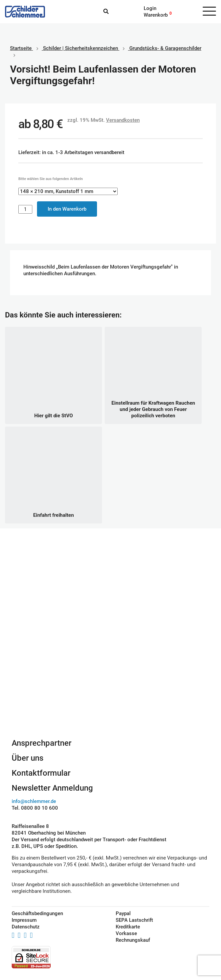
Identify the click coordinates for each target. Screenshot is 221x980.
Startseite (21, 48)
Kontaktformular (41, 773)
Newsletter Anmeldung (52, 788)
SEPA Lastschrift (134, 920)
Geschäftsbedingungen (37, 913)
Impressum (24, 920)
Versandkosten (123, 120)
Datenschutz (26, 927)
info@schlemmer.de (34, 801)
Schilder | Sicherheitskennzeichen (80, 48)
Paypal (123, 913)
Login (150, 8)
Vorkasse (126, 933)
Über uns (27, 758)
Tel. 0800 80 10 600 (35, 808)
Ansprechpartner (41, 743)
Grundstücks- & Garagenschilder (165, 48)
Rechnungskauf (133, 940)
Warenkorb (156, 15)
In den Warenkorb (67, 209)
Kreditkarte (128, 927)
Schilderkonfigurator (110, 669)
